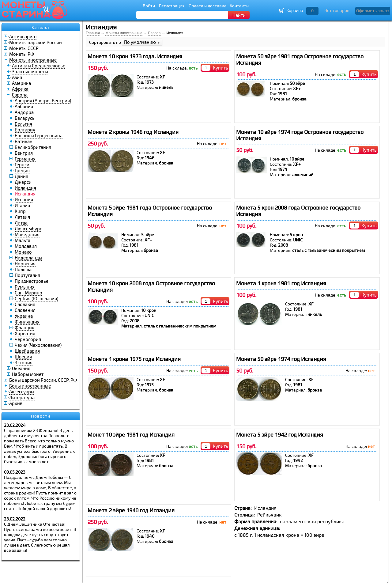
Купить (221, 68)
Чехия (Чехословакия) (38, 345)
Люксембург (28, 229)
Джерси (23, 182)
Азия (17, 77)
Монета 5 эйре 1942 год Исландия (280, 435)
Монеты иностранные (33, 60)
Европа (20, 95)
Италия (22, 205)
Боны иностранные (30, 386)
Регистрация (172, 6)
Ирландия (25, 188)
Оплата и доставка (208, 6)
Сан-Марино (28, 293)
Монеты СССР (24, 48)
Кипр (20, 211)
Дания (21, 176)
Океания (21, 368)
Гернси (22, 165)
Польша (23, 269)
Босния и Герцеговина (39, 135)
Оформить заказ (373, 11)
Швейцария (27, 351)
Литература (22, 397)
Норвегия (25, 263)
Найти (239, 15)
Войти (149, 6)
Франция (24, 327)
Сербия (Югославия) (36, 298)
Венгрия (24, 153)
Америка (21, 83)
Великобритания (33, 147)
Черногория (28, 339)
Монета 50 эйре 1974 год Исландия (281, 359)
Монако (23, 252)
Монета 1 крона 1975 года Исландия (134, 359)
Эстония (24, 362)
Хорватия (25, 333)
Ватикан (24, 141)
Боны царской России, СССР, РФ (43, 380)
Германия (25, 159)
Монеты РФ (22, 54)
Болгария (25, 130)
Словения (25, 310)
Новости (41, 416)
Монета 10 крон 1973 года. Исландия (135, 56)
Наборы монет (28, 374)
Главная (93, 33)
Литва (21, 223)
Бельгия (23, 124)
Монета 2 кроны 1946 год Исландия (133, 132)
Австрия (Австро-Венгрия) (43, 100)
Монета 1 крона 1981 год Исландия (281, 283)
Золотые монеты (30, 71)
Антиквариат (23, 36)
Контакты (239, 6)
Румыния (25, 287)
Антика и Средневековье (39, 66)
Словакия (25, 304)
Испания (24, 199)
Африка (20, 89)
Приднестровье (32, 281)
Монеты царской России (36, 42)
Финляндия (27, 322)
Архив (16, 403)
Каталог (41, 27)
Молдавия (26, 246)
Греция (22, 170)
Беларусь (25, 118)
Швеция (23, 357)
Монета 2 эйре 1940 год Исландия (131, 510)
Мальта (23, 240)
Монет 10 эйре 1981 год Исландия (131, 435)
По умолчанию (142, 42)
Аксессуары (22, 392)
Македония (27, 234)
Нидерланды (28, 258)
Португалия (27, 275)
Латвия (22, 217)
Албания (24, 106)
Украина (24, 316)
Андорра (24, 112)
